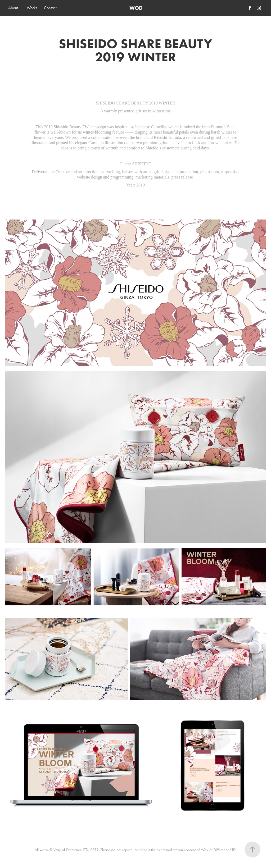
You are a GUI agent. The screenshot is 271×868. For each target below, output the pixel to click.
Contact (50, 8)
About (13, 8)
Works (32, 8)
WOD (136, 8)
